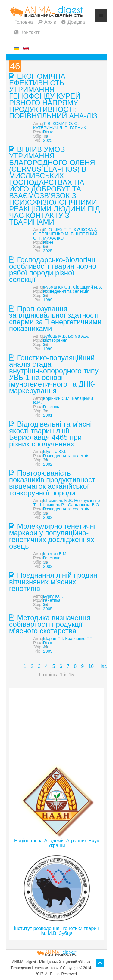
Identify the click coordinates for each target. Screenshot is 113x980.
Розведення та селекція (66, 291)
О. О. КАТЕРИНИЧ (56, 126)
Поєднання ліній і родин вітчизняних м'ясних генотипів (53, 582)
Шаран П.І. (54, 639)
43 (46, 647)
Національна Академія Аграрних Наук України (56, 843)
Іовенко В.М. (55, 554)
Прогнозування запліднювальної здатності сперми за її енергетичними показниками (55, 318)
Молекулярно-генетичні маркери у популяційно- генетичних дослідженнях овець (52, 536)
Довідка (76, 22)
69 (46, 247)
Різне (48, 132)
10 (91, 666)
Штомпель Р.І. (53, 505)
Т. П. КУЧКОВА (78, 230)
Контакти (31, 32)
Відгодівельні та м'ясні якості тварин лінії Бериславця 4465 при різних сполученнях (50, 434)
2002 (48, 464)
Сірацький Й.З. (87, 287)
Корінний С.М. (57, 398)
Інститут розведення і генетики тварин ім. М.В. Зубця (56, 931)
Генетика (52, 407)
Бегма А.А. (79, 336)
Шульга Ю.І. (55, 452)
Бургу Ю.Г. (53, 596)
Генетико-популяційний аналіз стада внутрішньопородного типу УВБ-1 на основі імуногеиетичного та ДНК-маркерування (54, 374)
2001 (48, 415)
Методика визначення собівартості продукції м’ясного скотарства (50, 624)
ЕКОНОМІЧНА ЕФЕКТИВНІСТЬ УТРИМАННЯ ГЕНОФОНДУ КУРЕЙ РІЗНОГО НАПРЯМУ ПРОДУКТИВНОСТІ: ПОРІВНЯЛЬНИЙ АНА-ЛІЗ (53, 96)
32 (46, 296)
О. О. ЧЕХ (53, 230)
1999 (48, 300)
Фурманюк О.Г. (57, 287)
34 (46, 411)
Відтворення (55, 340)
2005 (48, 609)
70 (46, 136)
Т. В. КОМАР (55, 124)
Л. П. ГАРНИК (73, 128)
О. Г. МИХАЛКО (48, 238)
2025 (48, 140)
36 (46, 460)
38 (46, 605)
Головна (24, 22)
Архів (50, 22)
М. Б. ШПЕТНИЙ (81, 234)
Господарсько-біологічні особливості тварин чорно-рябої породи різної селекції (54, 269)
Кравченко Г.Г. (79, 639)
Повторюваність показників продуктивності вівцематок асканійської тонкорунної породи (53, 483)
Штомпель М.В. (58, 501)
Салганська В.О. (84, 505)
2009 (48, 651)
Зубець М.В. (55, 336)
